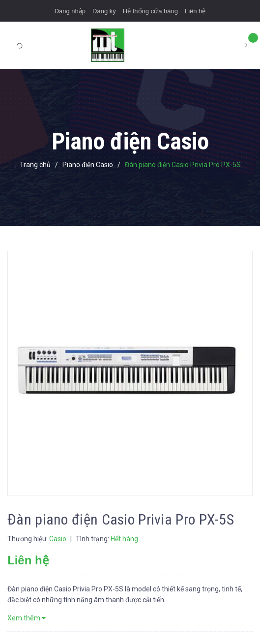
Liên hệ (195, 11)
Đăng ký (104, 11)
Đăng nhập (70, 11)
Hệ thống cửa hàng (150, 11)
